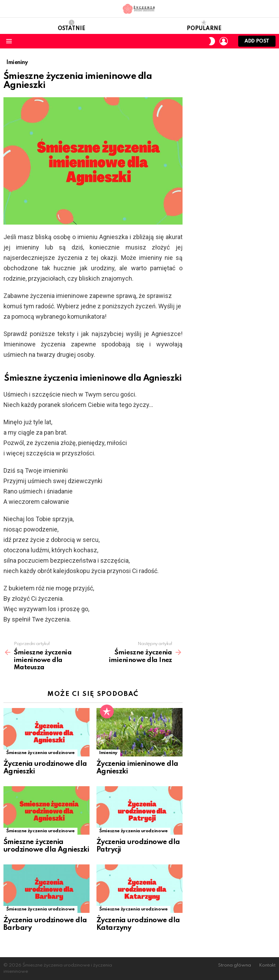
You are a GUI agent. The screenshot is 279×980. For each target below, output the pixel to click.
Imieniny (108, 753)
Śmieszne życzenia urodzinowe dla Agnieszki (46, 846)
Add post (257, 43)
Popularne (204, 26)
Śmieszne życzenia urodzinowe (40, 753)
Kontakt (267, 965)
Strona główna (235, 965)
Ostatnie (72, 26)
